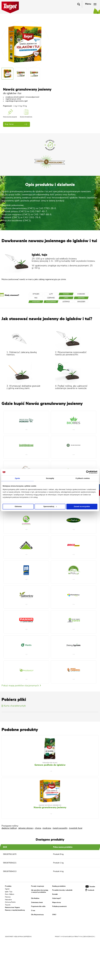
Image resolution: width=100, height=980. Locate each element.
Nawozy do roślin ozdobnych (50, 805)
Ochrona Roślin (10, 902)
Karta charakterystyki (14, 706)
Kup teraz (16, 124)
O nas (33, 910)
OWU (54, 915)
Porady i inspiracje (38, 886)
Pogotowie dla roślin (38, 907)
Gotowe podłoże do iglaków (50, 765)
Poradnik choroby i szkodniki (62, 890)
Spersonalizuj (50, 506)
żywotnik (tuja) (76, 828)
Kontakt (55, 894)
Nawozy (8, 897)
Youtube (90, 887)
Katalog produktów (59, 886)
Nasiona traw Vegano (12, 907)
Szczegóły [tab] (50, 478)
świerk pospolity (60, 828)
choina (38, 828)
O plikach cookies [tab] (83, 478)
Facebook (90, 890)
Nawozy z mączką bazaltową (15, 910)
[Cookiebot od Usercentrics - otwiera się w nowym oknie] (86, 472)
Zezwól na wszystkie (82, 506)
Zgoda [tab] (17, 478)
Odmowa (18, 506)
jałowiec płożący (26, 828)
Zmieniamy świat (37, 902)
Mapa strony (57, 902)
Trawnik (8, 905)
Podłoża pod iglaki (50, 763)
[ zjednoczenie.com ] (89, 937)
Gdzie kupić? (57, 898)
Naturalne (8, 899)
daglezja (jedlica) (9, 828)
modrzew (47, 828)
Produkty (8, 886)
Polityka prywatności (59, 907)
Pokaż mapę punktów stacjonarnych (21, 686)
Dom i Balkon (10, 894)
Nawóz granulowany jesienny (50, 808)
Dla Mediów (35, 898)
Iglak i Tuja (9, 892)
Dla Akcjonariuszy (37, 915)
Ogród (7, 889)
